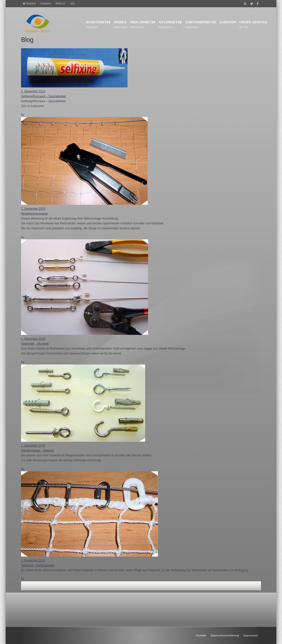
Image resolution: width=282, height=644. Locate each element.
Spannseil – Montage (35, 344)
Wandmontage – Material (37, 450)
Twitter (251, 4)
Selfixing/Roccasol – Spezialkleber (43, 96)
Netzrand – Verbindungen (38, 565)
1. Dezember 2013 (33, 91)
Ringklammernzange (35, 214)
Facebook (257, 4)
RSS (244, 4)
